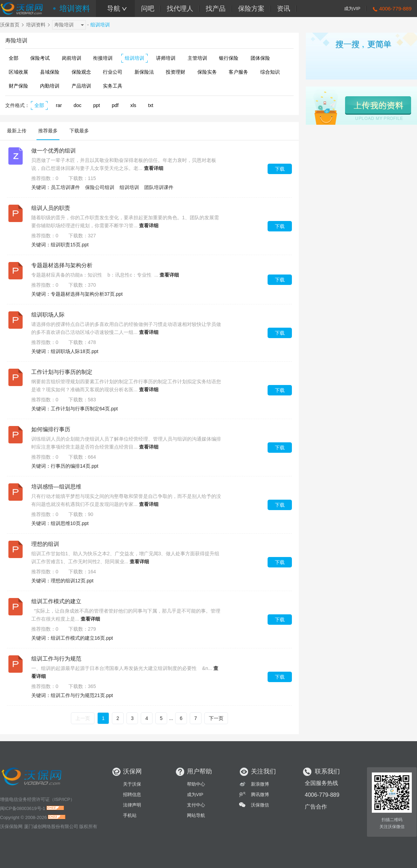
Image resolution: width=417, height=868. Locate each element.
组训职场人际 (48, 315)
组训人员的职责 (51, 208)
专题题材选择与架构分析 (62, 265)
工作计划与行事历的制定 (62, 372)
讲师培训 (166, 58)
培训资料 (75, 9)
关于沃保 (132, 784)
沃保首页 (10, 25)
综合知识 (270, 72)
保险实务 (207, 72)
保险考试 (40, 58)
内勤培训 (50, 86)
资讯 (284, 9)
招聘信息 (132, 795)
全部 (14, 58)
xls (133, 105)
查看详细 (154, 168)
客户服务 (238, 72)
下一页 (216, 718)
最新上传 (17, 131)
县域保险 (50, 72)
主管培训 (197, 58)
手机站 (130, 815)
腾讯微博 (260, 795)
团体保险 (260, 58)
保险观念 (81, 72)
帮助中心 (196, 784)
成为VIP (352, 9)
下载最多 (79, 131)
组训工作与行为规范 (56, 659)
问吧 (148, 9)
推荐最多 (48, 131)
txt (151, 105)
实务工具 (113, 86)
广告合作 (316, 807)
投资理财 (175, 72)
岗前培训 (72, 58)
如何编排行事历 (51, 429)
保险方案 (251, 9)
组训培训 (134, 58)
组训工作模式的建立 (56, 601)
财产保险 (18, 86)
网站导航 (196, 815)
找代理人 (180, 9)
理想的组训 (45, 544)
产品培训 (81, 86)
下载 (280, 169)
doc (78, 105)
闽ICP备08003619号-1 (23, 808)
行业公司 (113, 72)
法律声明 (132, 805)
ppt (96, 105)
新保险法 (144, 72)
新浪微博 (260, 784)
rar (59, 105)
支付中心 (196, 805)
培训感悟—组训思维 (56, 487)
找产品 (216, 9)
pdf (115, 105)
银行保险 (229, 58)
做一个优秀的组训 (54, 151)
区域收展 (18, 72)
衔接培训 (103, 58)
